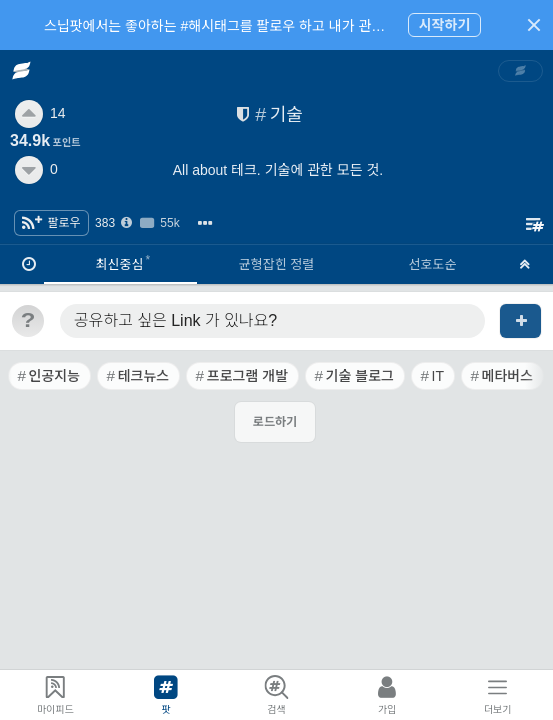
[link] (521, 71)
